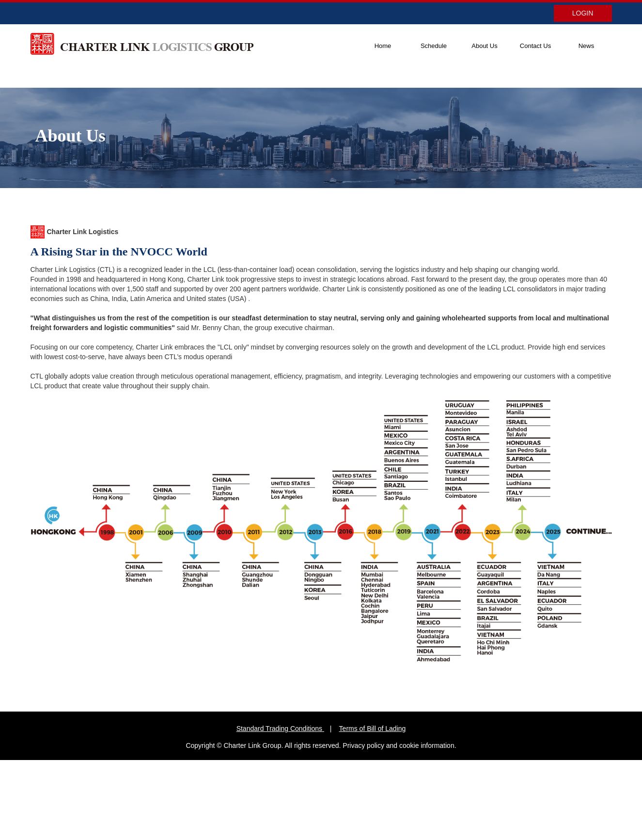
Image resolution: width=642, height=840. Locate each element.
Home (383, 46)
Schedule (434, 46)
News (587, 46)
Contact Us (535, 46)
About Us (484, 46)
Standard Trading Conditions (279, 729)
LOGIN (583, 13)
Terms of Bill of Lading (373, 729)
